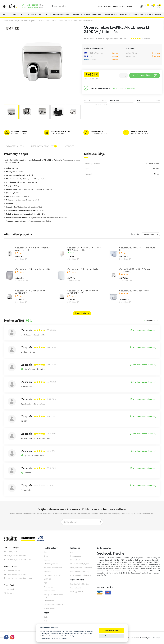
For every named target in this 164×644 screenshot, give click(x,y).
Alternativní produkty (44, 146)
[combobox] (150, 234)
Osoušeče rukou (43, 21)
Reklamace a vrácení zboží (53, 568)
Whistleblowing (49, 608)
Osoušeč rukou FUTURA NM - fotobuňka (33, 269)
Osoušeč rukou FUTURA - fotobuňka (83, 269)
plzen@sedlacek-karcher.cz (15, 574)
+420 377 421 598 (31, 7)
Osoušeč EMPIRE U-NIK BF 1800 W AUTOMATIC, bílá (83, 292)
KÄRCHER (47, 579)
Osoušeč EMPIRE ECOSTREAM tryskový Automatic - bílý (33, 249)
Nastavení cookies (111, 636)
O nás (46, 556)
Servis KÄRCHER (119, 6)
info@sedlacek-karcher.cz (15, 556)
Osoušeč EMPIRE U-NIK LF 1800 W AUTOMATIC (135, 270)
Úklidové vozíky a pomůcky (80, 571)
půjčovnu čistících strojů (125, 566)
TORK (46, 583)
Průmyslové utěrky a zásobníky (81, 568)
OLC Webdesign (154, 638)
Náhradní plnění (49, 591)
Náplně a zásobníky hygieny (25, 21)
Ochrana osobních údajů (52, 575)
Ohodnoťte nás (49, 601)
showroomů (110, 569)
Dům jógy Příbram (77, 592)
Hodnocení (70, 146)
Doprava (47, 560)
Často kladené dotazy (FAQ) (53, 604)
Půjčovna (107, 6)
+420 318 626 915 (31, 5)
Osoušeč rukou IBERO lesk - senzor (134, 291)
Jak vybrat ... (48, 571)
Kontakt (130, 6)
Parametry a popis (15, 146)
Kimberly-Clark (49, 587)
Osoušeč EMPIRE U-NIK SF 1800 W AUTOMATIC (31, 292)
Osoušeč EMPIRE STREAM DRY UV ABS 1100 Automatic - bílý (85, 249)
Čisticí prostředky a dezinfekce (81, 575)
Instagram (9, 593)
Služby (100, 6)
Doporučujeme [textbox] (149, 234)
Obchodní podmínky (51, 564)
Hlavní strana (8, 21)
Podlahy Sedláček (76, 588)
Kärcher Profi (75, 560)
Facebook (9, 589)
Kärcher (117, 560)
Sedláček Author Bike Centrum (81, 584)
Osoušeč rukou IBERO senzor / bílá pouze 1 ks (138, 249)
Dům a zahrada (76, 556)
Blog (45, 552)
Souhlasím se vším (111, 630)
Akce (72, 552)
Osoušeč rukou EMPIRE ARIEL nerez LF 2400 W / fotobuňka (72, 21)
